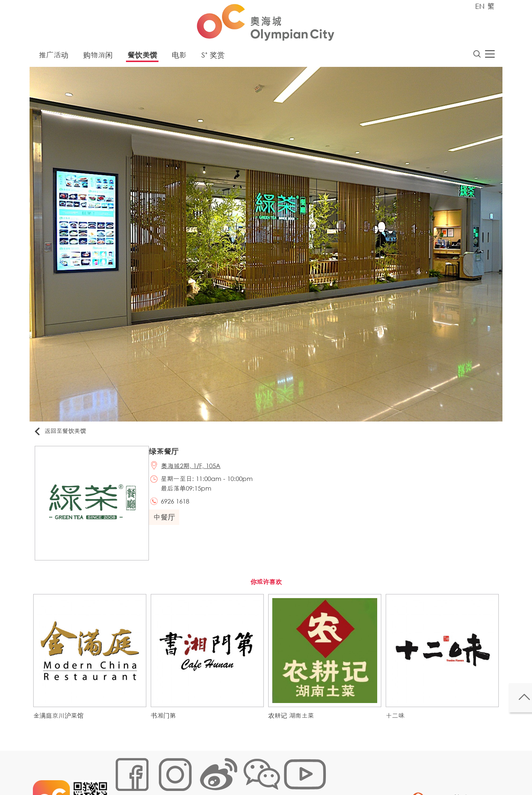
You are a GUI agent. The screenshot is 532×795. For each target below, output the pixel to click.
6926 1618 (180, 507)
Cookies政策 (156, 771)
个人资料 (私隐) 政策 (230, 771)
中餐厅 (168, 524)
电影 (179, 57)
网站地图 (124, 771)
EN (480, 6)
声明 (266, 771)
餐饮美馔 (142, 57)
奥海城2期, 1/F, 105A (196, 470)
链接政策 (189, 771)
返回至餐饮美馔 (64, 434)
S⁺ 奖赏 (213, 57)
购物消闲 (98, 57)
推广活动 (54, 57)
